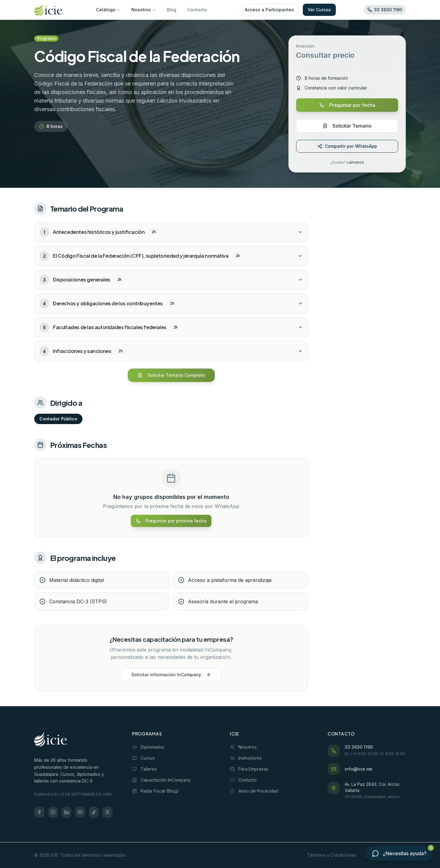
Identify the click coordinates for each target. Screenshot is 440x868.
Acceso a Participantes (269, 10)
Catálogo (108, 10)
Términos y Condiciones (332, 855)
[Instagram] (53, 812)
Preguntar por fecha (347, 105)
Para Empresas (249, 769)
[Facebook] (39, 812)
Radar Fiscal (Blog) (155, 791)
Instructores (246, 758)
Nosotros (144, 10)
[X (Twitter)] (107, 812)
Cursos (143, 758)
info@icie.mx (358, 769)
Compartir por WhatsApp (347, 146)
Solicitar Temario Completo (171, 375)
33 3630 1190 (359, 747)
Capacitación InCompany (161, 780)
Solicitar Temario (347, 126)
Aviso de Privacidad (254, 791)
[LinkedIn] (66, 812)
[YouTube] (80, 812)
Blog (172, 10)
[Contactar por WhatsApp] (399, 853)
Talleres (144, 769)
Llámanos (355, 162)
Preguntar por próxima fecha (171, 521)
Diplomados (148, 747)
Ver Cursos (319, 10)
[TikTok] (94, 812)
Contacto (197, 10)
